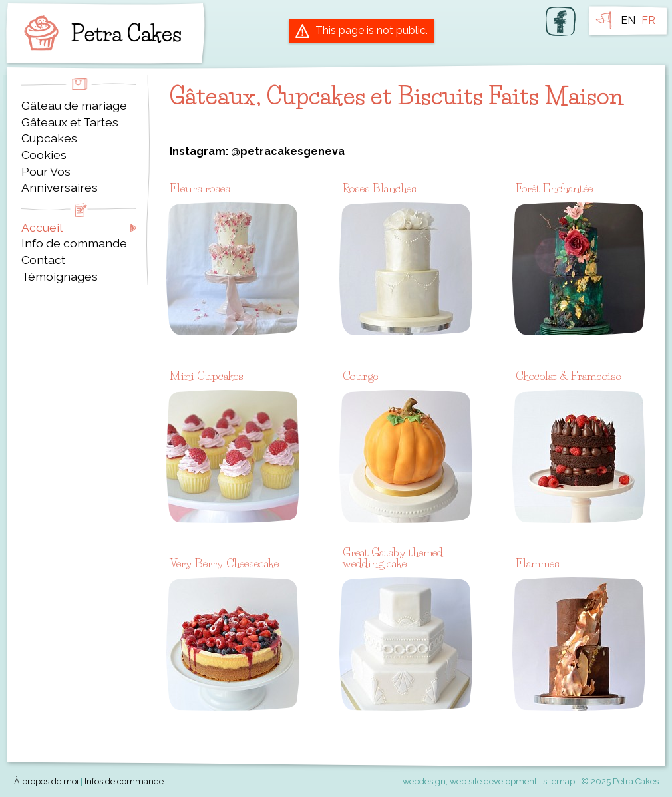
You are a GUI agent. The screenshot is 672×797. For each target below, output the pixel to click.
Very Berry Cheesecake (224, 563)
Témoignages (60, 276)
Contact (43, 260)
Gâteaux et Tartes (70, 122)
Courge (360, 376)
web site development (493, 781)
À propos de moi (46, 781)
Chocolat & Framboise (568, 376)
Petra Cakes (100, 33)
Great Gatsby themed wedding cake (393, 558)
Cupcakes (49, 138)
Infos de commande (124, 781)
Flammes (538, 563)
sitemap (559, 781)
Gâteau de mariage (74, 105)
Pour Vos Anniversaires (60, 180)
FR (648, 20)
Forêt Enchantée (554, 188)
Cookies (44, 155)
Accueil (42, 227)
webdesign (424, 781)
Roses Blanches (380, 188)
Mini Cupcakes (207, 376)
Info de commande (74, 243)
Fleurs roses (200, 188)
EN (628, 20)
